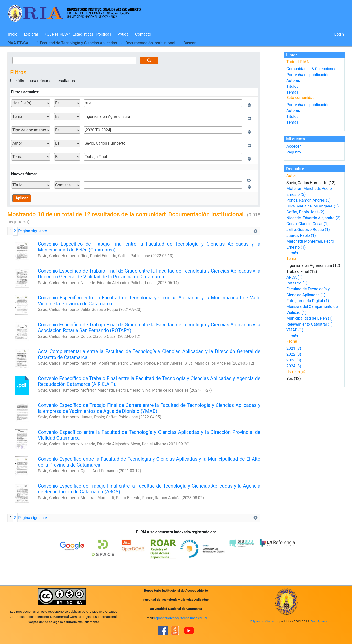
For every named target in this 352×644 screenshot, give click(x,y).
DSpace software (263, 621)
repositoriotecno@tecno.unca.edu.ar (181, 618)
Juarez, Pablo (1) (301, 235)
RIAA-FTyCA (18, 43)
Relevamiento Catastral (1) (310, 324)
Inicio (13, 34)
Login (339, 34)
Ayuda (123, 34)
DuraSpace (319, 621)
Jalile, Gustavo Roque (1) (308, 230)
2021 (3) (294, 348)
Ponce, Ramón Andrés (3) (309, 200)
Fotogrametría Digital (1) (308, 301)
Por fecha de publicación (308, 75)
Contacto (143, 34)
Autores (293, 81)
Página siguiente (33, 231)
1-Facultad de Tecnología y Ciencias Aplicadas (77, 43)
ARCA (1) (294, 277)
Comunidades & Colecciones (311, 69)
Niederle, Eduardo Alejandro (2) (313, 218)
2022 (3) (294, 354)
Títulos (292, 86)
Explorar (31, 34)
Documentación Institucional (150, 43)
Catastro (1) (297, 283)
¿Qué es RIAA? (58, 34)
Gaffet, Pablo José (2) (305, 212)
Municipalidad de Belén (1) (310, 318)
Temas (292, 92)
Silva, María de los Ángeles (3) (313, 206)
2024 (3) (294, 366)
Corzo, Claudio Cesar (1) (308, 224)
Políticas (104, 34)
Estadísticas (83, 34)
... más (292, 253)
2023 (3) (294, 360)
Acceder (294, 146)
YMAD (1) (295, 330)
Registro (294, 152)
